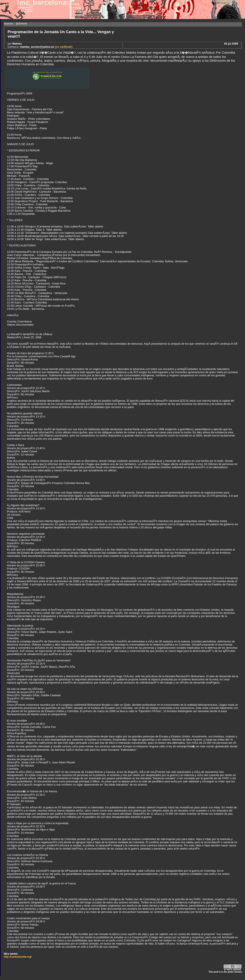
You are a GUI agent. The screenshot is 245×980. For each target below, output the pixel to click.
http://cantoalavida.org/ (18, 957)
